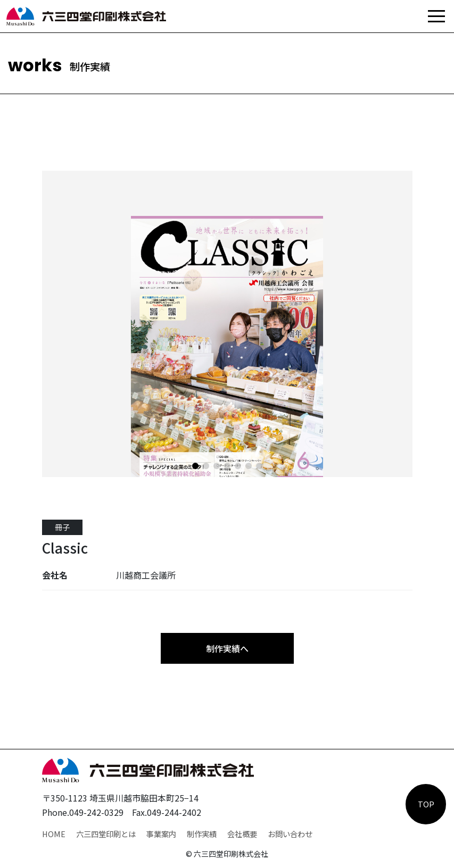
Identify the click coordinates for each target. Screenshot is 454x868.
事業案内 (161, 834)
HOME (54, 834)
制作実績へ (227, 648)
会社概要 (242, 834)
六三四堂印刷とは (106, 834)
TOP (426, 804)
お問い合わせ (290, 834)
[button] (195, 466)
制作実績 (202, 834)
